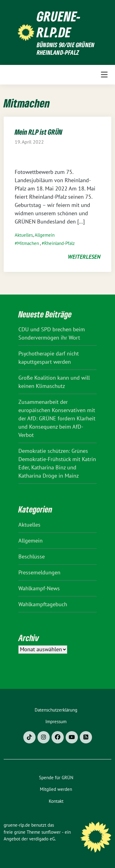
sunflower (51, 832)
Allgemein (45, 235)
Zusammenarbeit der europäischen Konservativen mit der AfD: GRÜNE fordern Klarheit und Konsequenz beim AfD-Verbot (57, 418)
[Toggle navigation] (104, 75)
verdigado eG (42, 839)
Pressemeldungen (39, 572)
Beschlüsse (32, 556)
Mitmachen (28, 243)
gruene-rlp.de (59, 24)
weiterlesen (84, 257)
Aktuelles (24, 235)
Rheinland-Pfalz (59, 243)
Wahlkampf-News (39, 588)
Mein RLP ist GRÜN (38, 132)
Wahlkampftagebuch (43, 604)
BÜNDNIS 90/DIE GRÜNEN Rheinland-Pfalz (66, 49)
